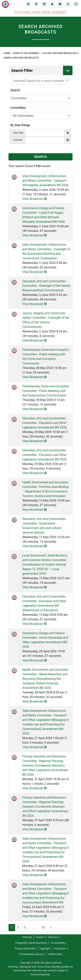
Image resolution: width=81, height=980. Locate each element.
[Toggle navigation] (76, 4)
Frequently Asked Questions (31, 943)
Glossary (53, 937)
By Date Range (20, 125)
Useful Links (55, 954)
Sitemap (27, 937)
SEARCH (40, 157)
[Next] (51, 928)
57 (43, 927)
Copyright (45, 948)
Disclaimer (60, 948)
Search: (15, 90)
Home (7, 53)
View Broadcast (34, 199)
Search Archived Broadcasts (21, 58)
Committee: (18, 108)
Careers (40, 937)
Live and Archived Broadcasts (60, 53)
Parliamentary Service (32, 954)
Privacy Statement (25, 948)
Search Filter (42, 70)
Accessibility (58, 943)
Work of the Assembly (26, 53)
